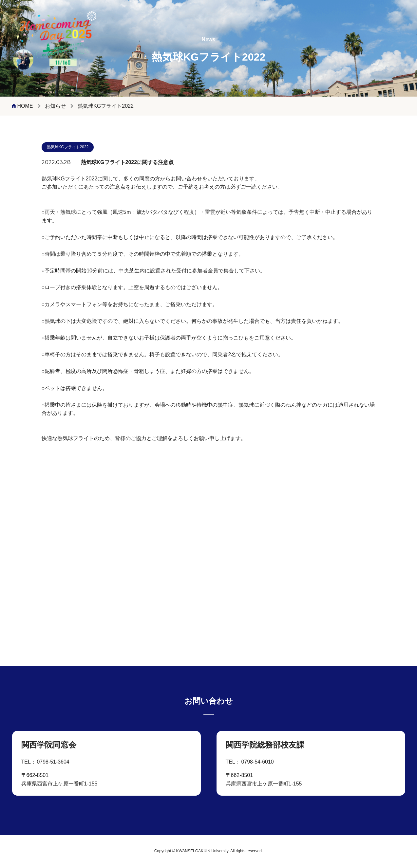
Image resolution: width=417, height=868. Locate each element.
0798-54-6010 (258, 762)
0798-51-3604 (53, 762)
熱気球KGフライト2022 (68, 148)
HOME (25, 106)
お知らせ (55, 106)
